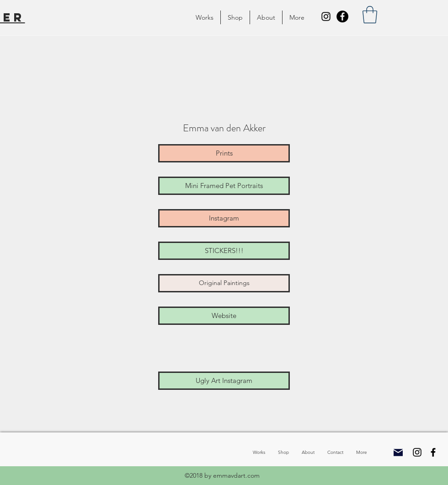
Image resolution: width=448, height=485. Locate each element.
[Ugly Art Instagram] (224, 381)
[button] (205, 17)
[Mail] (398, 453)
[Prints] (224, 153)
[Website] (224, 316)
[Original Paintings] (224, 283)
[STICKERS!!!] (224, 251)
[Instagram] (326, 16)
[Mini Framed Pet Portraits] (224, 186)
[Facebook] (342, 16)
